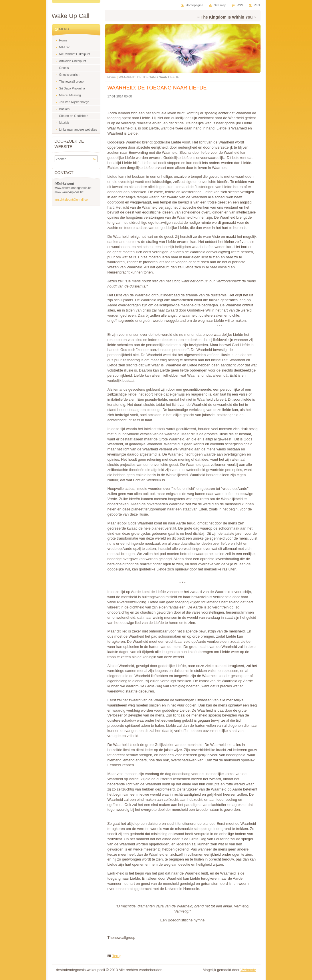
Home (112, 77)
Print (257, 5)
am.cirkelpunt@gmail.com (72, 199)
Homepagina (194, 5)
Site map (220, 5)
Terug (117, 956)
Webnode (248, 970)
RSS (240, 5)
